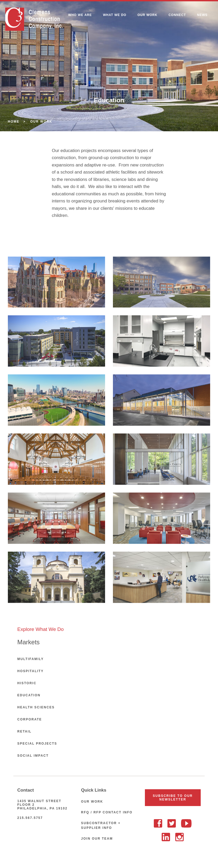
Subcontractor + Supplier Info (101, 825)
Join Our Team (97, 839)
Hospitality (30, 671)
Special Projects (37, 744)
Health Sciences (36, 707)
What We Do (115, 15)
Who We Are (80, 15)
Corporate (30, 719)
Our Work (148, 15)
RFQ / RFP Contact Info (107, 812)
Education (29, 695)
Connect (177, 15)
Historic (27, 683)
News (202, 15)
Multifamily (31, 659)
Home (14, 122)
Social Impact (33, 756)
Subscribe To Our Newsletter (173, 798)
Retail (24, 731)
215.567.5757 (30, 818)
